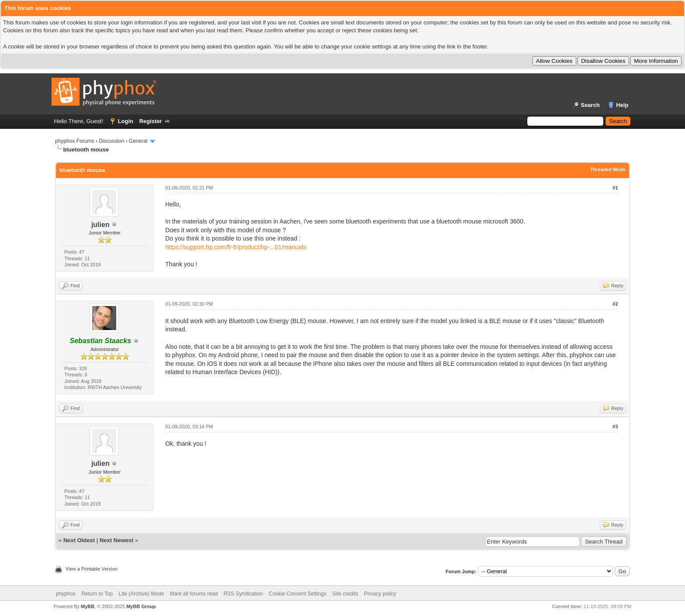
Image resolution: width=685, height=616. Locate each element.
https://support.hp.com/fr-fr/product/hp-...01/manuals (236, 247)
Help (622, 105)
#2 (615, 304)
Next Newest (116, 540)
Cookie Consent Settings (298, 594)
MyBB (88, 606)
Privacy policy (380, 594)
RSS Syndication (243, 594)
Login (126, 121)
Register (151, 121)
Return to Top (97, 594)
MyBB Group (141, 606)
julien (100, 225)
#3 (615, 427)
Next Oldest (79, 540)
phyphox (66, 594)
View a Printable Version (92, 569)
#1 (615, 188)
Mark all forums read (194, 594)
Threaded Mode (608, 169)
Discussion (111, 141)
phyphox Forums (74, 141)
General (138, 141)
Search (590, 105)
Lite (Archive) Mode (142, 594)
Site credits (345, 594)
